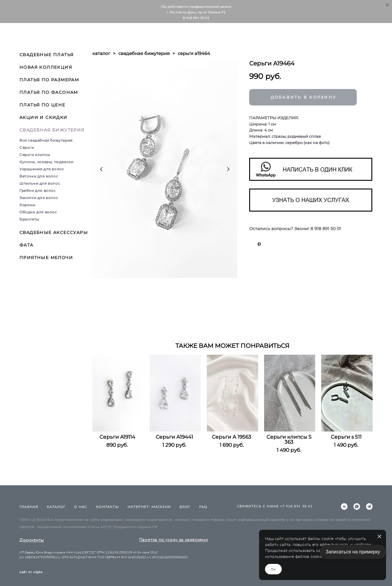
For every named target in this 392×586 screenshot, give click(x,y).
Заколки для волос (39, 198)
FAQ (203, 507)
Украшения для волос (42, 169)
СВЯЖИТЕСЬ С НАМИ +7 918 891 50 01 (275, 506)
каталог (101, 53)
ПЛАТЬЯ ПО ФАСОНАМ (49, 92)
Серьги (27, 147)
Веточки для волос (39, 176)
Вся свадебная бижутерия (46, 140)
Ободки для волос (38, 212)
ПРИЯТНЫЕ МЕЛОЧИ (46, 258)
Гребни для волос (38, 191)
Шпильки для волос (40, 183)
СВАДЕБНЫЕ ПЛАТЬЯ (46, 55)
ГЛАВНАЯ (29, 507)
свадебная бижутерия (144, 53)
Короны (27, 205)
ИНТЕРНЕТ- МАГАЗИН (149, 507)
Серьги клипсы (35, 155)
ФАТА (26, 245)
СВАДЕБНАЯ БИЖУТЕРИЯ (52, 130)
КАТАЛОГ (56, 507)
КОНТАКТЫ (107, 507)
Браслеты (29, 219)
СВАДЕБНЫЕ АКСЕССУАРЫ (54, 232)
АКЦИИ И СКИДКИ (43, 117)
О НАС (81, 507)
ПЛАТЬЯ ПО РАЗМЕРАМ (49, 80)
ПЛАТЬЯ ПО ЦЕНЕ (42, 105)
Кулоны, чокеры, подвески (46, 162)
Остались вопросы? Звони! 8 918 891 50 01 (295, 229)
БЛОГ (185, 507)
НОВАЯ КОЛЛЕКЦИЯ (46, 67)
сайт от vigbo (31, 572)
